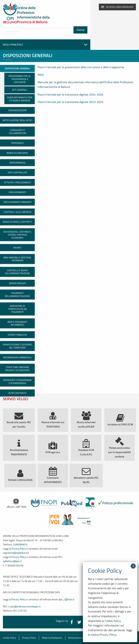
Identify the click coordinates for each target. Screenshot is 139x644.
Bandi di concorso (17, 153)
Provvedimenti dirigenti (17, 202)
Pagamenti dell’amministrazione (17, 295)
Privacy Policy (19, 549)
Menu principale (45, 45)
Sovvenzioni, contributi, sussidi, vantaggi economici (17, 235)
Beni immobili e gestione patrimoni (17, 259)
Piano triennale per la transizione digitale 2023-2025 (70, 102)
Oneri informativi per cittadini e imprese (20, 99)
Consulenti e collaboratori (17, 132)
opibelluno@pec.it (12, 561)
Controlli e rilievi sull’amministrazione (17, 272)
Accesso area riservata (117, 7)
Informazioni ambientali (17, 357)
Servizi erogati (17, 283)
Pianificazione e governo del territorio (17, 346)
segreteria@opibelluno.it (16, 553)
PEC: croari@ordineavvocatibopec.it (22, 606)
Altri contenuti (17, 393)
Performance (17, 163)
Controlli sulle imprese (17, 212)
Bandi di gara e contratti (17, 222)
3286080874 (20, 544)
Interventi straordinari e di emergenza (17, 382)
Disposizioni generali (17, 68)
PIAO (41, 75)
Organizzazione (17, 110)
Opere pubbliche (17, 335)
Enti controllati (17, 172)
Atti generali (20, 90)
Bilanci (17, 247)
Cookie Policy (10, 638)
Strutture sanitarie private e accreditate (17, 369)
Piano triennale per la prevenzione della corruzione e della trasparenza (81, 67)
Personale (17, 143)
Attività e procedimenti (17, 182)
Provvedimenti (17, 192)
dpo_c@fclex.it (66, 599)
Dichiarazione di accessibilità (83, 638)
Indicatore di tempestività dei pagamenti (17, 309)
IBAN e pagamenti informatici (17, 323)
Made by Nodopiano (52, 638)
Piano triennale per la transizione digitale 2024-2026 (70, 94)
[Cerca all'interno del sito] (38, 31)
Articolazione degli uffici (17, 120)
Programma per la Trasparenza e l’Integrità (20, 79)
